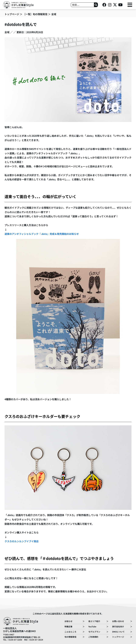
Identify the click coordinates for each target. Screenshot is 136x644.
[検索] (96, 5)
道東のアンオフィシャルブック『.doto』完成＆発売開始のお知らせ (42, 234)
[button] (130, 5)
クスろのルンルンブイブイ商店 (22, 541)
